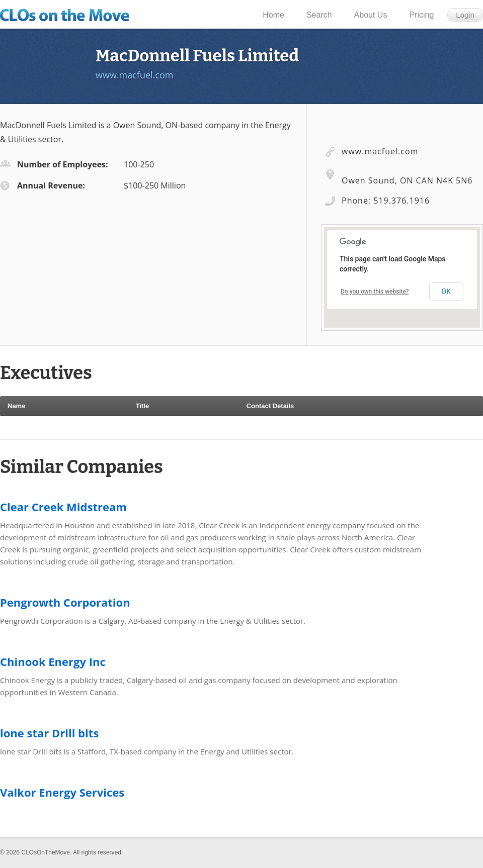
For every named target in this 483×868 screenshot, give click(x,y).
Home (273, 15)
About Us (371, 15)
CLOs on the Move (69, 15)
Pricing (421, 15)
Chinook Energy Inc (53, 661)
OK (446, 292)
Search (319, 15)
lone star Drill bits (49, 733)
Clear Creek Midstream (63, 507)
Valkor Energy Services (62, 792)
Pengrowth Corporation (65, 602)
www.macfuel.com (134, 75)
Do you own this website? (375, 292)
